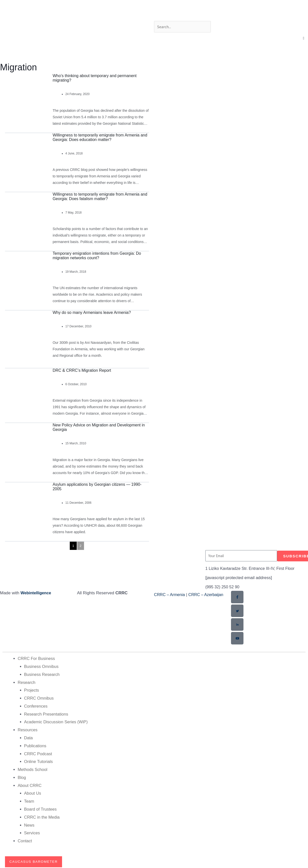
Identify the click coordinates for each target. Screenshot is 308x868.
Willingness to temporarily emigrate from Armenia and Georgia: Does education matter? (100, 137)
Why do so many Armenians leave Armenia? (92, 312)
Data (29, 737)
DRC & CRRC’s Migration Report (82, 370)
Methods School (33, 769)
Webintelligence (37, 593)
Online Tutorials (39, 761)
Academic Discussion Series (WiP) (57, 721)
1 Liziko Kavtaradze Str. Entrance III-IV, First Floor (252, 568)
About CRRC (30, 784)
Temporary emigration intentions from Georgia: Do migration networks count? (97, 256)
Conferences (36, 706)
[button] (304, 38)
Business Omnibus (42, 666)
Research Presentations (47, 713)
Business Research (42, 674)
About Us (33, 792)
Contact (25, 839)
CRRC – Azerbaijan (208, 595)
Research (27, 682)
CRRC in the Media (42, 816)
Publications (36, 745)
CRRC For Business (37, 658)
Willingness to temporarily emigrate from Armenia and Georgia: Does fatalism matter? (100, 196)
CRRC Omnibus (39, 698)
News (30, 824)
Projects (32, 690)
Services (32, 832)
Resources (28, 729)
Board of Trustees (41, 808)
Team (29, 800)
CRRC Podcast (38, 753)
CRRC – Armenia (170, 595)
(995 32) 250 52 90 (223, 587)
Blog (22, 777)
